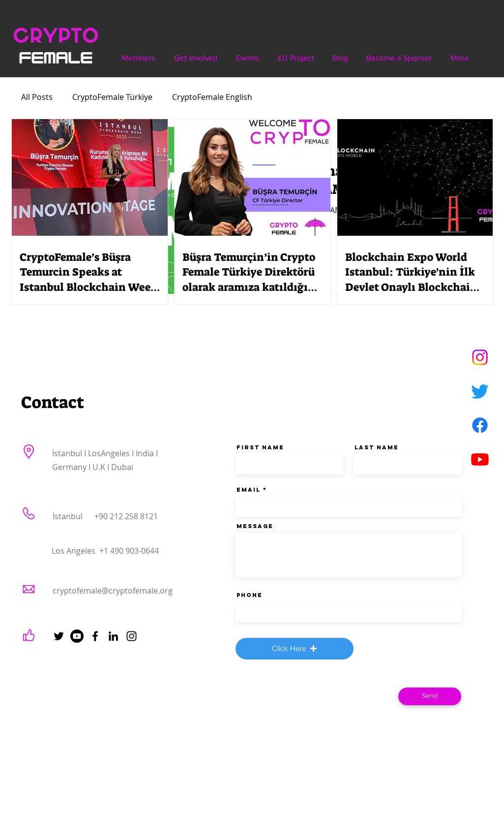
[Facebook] (480, 425)
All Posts (37, 97)
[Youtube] (480, 459)
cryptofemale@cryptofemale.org (113, 591)
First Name (260, 447)
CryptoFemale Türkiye (112, 97)
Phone (250, 595)
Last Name (377, 447)
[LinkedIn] (113, 636)
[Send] (430, 696)
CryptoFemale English (212, 97)
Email (249, 490)
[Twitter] (480, 391)
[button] (295, 649)
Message (255, 526)
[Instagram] (480, 357)
